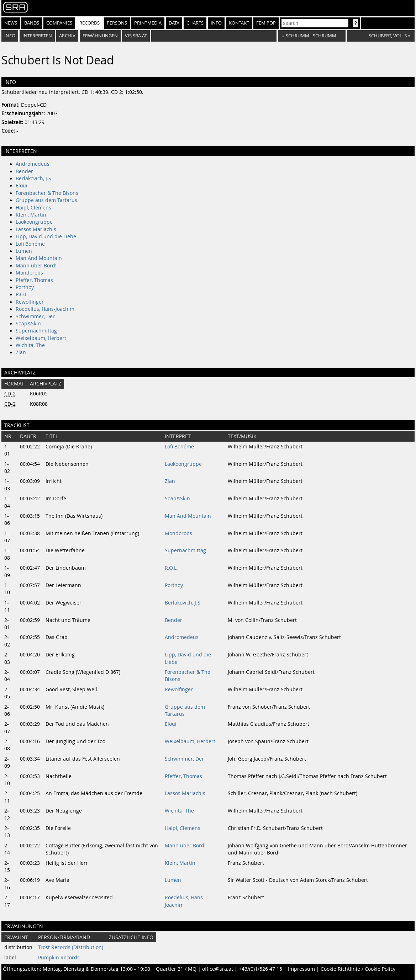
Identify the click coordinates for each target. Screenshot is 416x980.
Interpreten (37, 36)
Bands (32, 23)
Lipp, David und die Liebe (46, 236)
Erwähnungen (100, 36)
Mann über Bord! (36, 266)
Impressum (301, 969)
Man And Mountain (39, 258)
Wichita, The (30, 345)
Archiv (67, 36)
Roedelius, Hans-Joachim (45, 309)
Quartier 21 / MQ (176, 969)
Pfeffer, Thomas (34, 280)
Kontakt (239, 23)
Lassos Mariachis (36, 229)
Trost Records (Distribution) (71, 947)
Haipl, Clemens (33, 208)
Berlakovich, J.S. (34, 179)
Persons (117, 23)
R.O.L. (22, 294)
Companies (59, 23)
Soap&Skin (28, 324)
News (11, 23)
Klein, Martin (31, 215)
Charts (195, 23)
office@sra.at (218, 969)
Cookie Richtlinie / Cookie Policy (358, 969)
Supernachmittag (36, 331)
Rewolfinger (30, 302)
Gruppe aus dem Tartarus (46, 200)
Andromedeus (33, 164)
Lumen (24, 251)
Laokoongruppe (34, 222)
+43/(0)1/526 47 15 (260, 969)
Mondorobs (29, 273)
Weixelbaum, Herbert (41, 338)
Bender (24, 171)
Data (174, 23)
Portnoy (25, 287)
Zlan (21, 352)
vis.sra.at (136, 36)
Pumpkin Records (59, 958)
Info (216, 23)
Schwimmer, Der (35, 316)
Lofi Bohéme (30, 244)
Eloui (22, 186)
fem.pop (266, 23)
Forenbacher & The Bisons (47, 193)
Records (89, 23)
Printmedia (148, 23)
